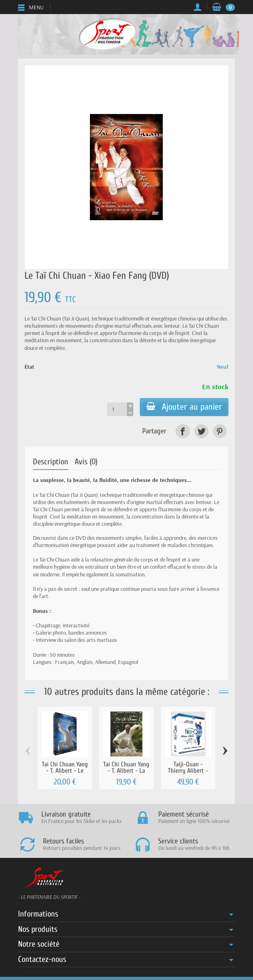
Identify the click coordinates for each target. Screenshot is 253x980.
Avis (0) (86, 462)
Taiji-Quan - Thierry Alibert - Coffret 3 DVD (188, 771)
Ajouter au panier (184, 407)
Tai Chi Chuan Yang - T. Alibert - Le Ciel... (65, 771)
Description (51, 462)
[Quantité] (117, 409)
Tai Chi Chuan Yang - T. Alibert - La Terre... (126, 771)
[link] (183, 431)
